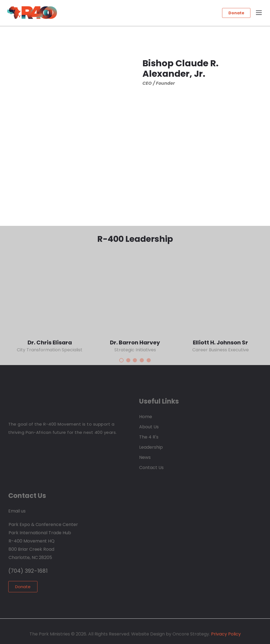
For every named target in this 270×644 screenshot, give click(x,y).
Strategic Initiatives (135, 350)
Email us (17, 511)
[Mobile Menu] (259, 13)
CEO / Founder (159, 83)
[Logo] (32, 13)
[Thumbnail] (50, 294)
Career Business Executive (221, 350)
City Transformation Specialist (50, 350)
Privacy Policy (225, 634)
